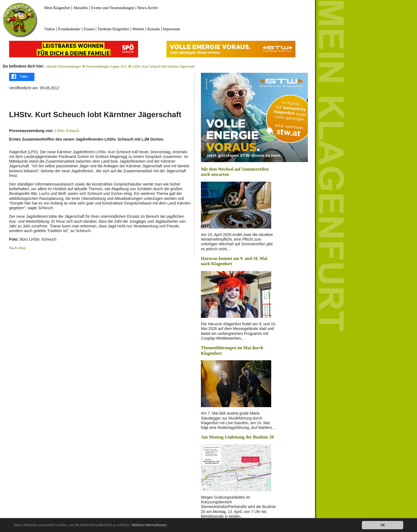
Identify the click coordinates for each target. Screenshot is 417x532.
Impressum (171, 29)
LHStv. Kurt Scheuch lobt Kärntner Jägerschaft (163, 66)
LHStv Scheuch (67, 131)
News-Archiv (148, 8)
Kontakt (154, 29)
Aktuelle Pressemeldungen (63, 66)
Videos (50, 29)
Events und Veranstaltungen (113, 8)
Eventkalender (69, 29)
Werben (138, 29)
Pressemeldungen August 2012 (107, 66)
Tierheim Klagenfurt (113, 29)
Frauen (89, 29)
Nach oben (17, 248)
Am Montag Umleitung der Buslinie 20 (237, 437)
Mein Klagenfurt (57, 8)
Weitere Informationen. (150, 525)
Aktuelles (81, 8)
